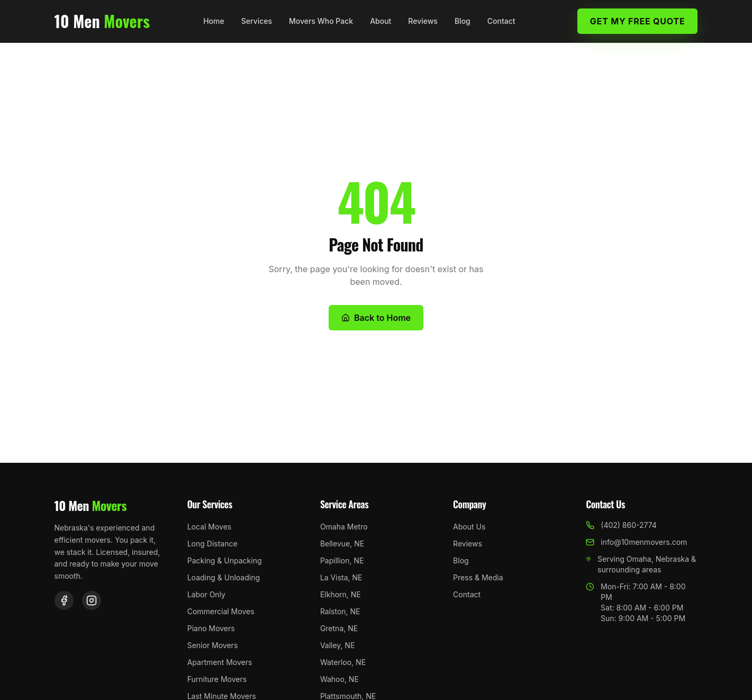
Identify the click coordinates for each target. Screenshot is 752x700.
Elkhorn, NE (341, 594)
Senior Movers (213, 645)
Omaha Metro (344, 527)
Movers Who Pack (321, 21)
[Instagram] (92, 600)
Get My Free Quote (638, 21)
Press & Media (478, 577)
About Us (469, 527)
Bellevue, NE (342, 544)
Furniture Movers (217, 679)
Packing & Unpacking (225, 560)
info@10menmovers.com (636, 542)
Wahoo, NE (339, 679)
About (380, 21)
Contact (501, 21)
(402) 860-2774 (621, 525)
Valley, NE (338, 645)
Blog (463, 21)
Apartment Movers (220, 662)
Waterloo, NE (343, 662)
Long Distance (212, 544)
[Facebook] (64, 600)
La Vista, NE (341, 577)
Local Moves (210, 527)
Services (257, 21)
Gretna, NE (339, 628)
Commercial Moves (221, 611)
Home (214, 21)
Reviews (423, 21)
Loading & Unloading (224, 577)
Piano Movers (211, 628)
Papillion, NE (342, 560)
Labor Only (206, 594)
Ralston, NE (340, 611)
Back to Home (376, 318)
